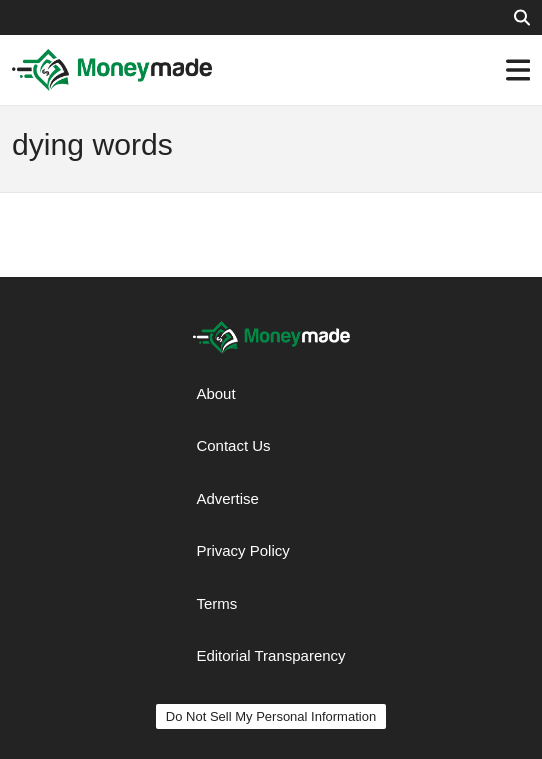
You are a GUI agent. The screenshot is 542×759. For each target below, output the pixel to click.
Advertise (227, 498)
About (215, 393)
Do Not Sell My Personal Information (271, 716)
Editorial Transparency (270, 655)
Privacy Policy (242, 550)
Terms (216, 603)
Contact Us (233, 445)
